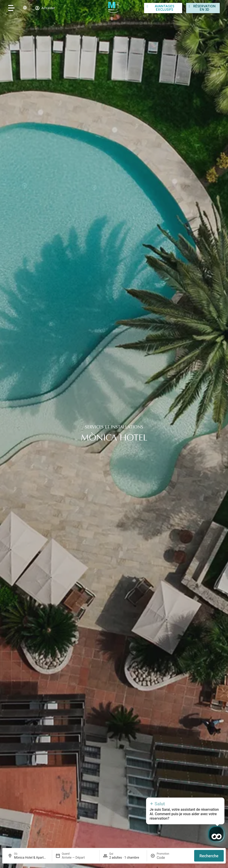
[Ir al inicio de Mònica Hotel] (113, 8)
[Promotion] (167, 858)
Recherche (209, 856)
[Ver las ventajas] (163, 8)
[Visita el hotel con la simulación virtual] (203, 8)
